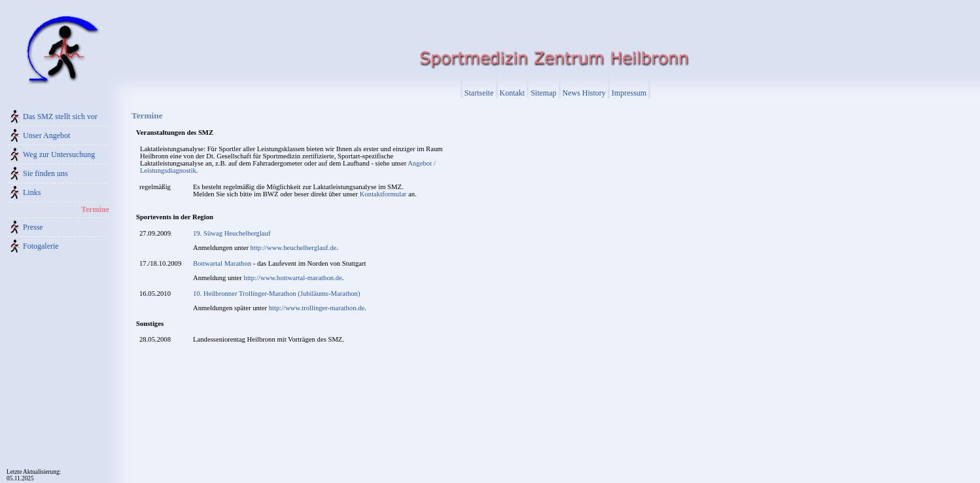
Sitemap (543, 93)
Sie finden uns (45, 173)
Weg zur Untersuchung (59, 154)
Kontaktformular (383, 194)
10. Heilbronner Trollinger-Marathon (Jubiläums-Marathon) (277, 294)
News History (584, 93)
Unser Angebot (46, 135)
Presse (33, 227)
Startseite (479, 93)
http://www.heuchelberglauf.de (294, 248)
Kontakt (513, 93)
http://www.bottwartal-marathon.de (293, 278)
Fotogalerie (41, 246)
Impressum (629, 93)
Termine (95, 209)
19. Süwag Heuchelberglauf (232, 233)
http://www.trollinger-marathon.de (317, 308)
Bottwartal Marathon (222, 263)
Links (32, 192)
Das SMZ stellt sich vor (60, 116)
